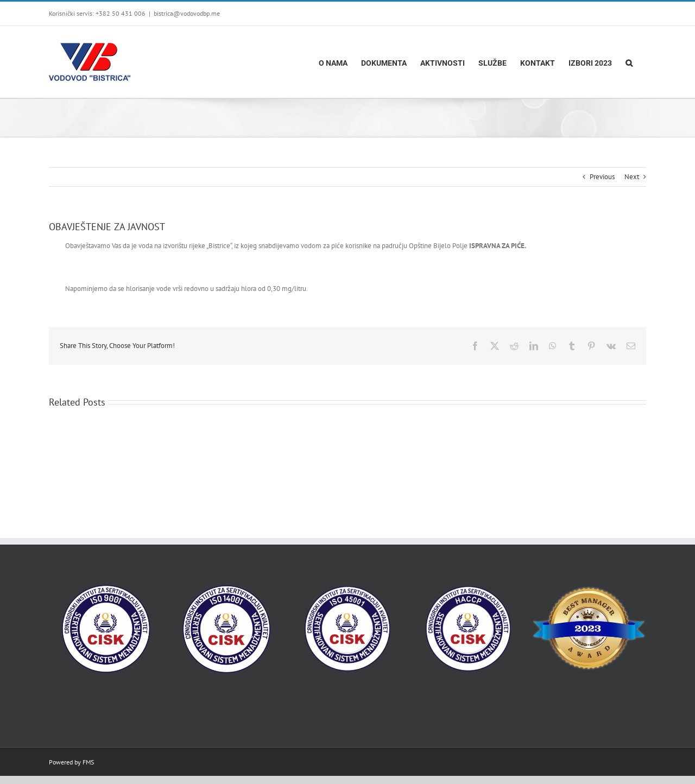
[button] (629, 62)
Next (632, 177)
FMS (88, 762)
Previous (602, 177)
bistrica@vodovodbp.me (187, 13)
